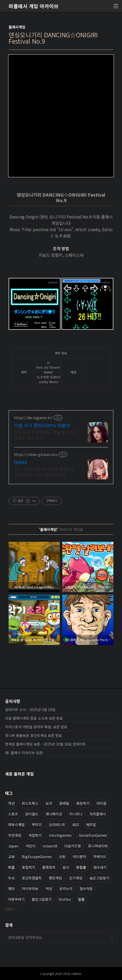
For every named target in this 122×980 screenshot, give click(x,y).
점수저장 (86, 889)
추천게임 (15, 835)
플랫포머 (49, 867)
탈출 (81, 899)
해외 (11, 889)
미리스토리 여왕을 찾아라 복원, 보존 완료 (36, 727)
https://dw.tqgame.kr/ (33, 418)
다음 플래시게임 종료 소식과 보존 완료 (34, 718)
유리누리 (66, 889)
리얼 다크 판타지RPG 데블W (42, 425)
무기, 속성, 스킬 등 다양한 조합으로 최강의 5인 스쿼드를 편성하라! (44, 472)
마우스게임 (16, 825)
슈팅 (62, 857)
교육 (11, 857)
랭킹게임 (55, 878)
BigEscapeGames (37, 857)
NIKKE (21, 462)
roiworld (50, 846)
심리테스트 (57, 825)
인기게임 (76, 878)
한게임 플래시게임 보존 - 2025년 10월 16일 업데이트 (45, 744)
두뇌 (11, 878)
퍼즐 (11, 867)
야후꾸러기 (16, 899)
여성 (49, 889)
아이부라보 (30, 889)
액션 (11, 803)
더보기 (9, 909)
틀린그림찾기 (42, 899)
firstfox (65, 899)
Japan (13, 846)
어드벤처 (79, 857)
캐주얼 (91, 825)
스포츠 (13, 814)
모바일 (64, 803)
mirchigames (60, 835)
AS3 (76, 825)
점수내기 (100, 867)
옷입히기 (28, 867)
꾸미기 (37, 825)
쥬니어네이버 (98, 846)
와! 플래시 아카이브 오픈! (24, 753)
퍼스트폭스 (30, 803)
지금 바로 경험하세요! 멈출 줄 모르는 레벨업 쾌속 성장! (46, 435)
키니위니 (76, 814)
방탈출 (81, 867)
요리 (49, 803)
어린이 (31, 846)
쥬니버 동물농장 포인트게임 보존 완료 (34, 735)
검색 (112, 937)
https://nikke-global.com (36, 455)
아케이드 (100, 857)
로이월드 (32, 814)
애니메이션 (54, 814)
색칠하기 (35, 835)
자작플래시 (98, 814)
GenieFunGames (93, 835)
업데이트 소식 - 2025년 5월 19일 (30, 709)
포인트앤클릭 (32, 878)
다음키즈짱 (73, 846)
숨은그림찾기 (99, 878)
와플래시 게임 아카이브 (34, 6)
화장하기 (83, 803)
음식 (66, 867)
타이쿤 (102, 803)
